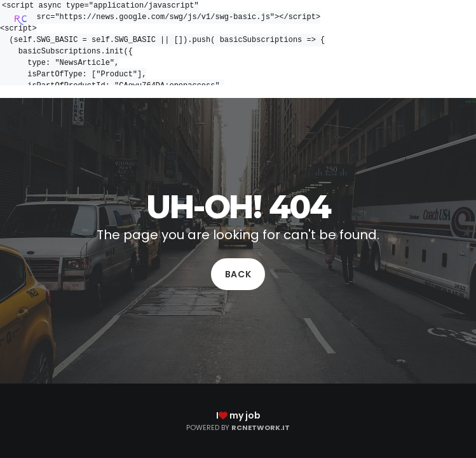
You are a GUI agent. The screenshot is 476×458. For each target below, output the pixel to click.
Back (238, 274)
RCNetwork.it (261, 427)
